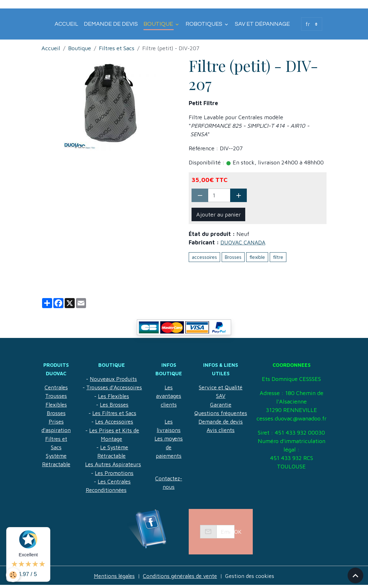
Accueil (66, 24)
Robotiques (205, 24)
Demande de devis (111, 24)
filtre (278, 257)
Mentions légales (112, 578)
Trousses (56, 396)
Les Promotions (114, 481)
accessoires (204, 257)
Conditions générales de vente (180, 578)
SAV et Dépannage (262, 24)
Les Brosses (114, 413)
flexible (257, 257)
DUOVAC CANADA (244, 242)
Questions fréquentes (220, 404)
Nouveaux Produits (113, 379)
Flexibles (56, 404)
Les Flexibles (113, 404)
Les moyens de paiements (168, 447)
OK (238, 534)
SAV (220, 387)
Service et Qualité (220, 379)
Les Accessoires (114, 430)
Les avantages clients (167, 396)
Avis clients (220, 421)
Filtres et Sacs (117, 48)
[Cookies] (13, 575)
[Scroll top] (355, 575)
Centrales (56, 387)
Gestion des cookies (252, 578)
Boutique (159, 24)
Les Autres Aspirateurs (113, 472)
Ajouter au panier (219, 214)
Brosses (233, 257)
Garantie (220, 396)
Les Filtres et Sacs (114, 421)
